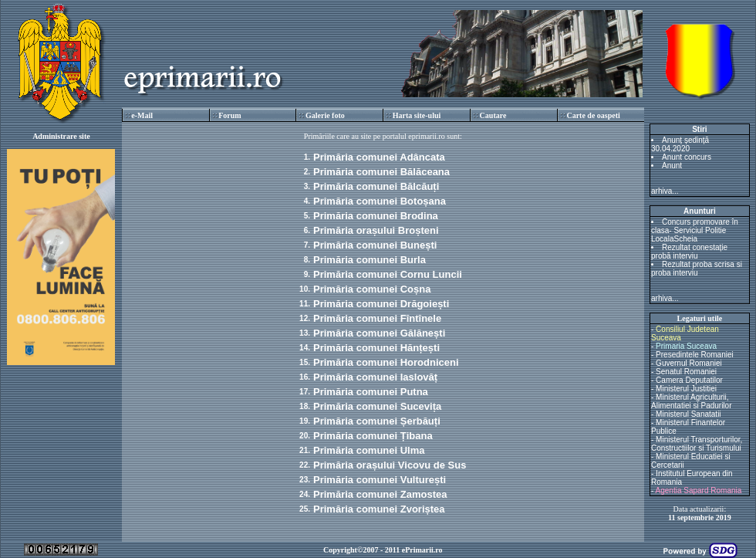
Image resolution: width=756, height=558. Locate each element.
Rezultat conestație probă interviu (689, 252)
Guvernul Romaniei (689, 363)
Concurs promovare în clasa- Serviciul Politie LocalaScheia (695, 230)
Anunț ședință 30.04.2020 (680, 144)
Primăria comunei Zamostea (380, 494)
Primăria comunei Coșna (372, 289)
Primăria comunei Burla (370, 260)
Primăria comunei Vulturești (380, 480)
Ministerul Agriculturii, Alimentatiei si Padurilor (692, 401)
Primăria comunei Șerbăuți (377, 421)
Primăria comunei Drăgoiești (381, 304)
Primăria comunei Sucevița (377, 406)
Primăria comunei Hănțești (376, 348)
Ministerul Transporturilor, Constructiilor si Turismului (697, 444)
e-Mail (142, 115)
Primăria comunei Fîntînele (377, 318)
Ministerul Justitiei (686, 389)
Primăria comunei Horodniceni (386, 362)
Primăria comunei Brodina (376, 216)
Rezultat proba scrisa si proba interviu (697, 269)
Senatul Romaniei (686, 372)
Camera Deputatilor (689, 380)
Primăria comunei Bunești (375, 245)
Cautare (493, 115)
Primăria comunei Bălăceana (381, 172)
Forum (229, 115)
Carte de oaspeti (593, 115)
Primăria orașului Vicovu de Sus (390, 465)
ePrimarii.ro (422, 550)
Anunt (672, 166)
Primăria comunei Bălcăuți (376, 186)
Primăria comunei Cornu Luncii (388, 274)
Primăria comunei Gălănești (379, 333)
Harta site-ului (417, 115)
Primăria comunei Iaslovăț (375, 377)
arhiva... (665, 191)
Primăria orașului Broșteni (376, 230)
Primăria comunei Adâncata (379, 157)
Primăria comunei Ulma (369, 450)
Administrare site (61, 136)
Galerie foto (325, 115)
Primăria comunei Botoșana (380, 201)
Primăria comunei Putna (371, 392)
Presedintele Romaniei (695, 355)
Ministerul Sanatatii (688, 414)
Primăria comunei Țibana (373, 436)
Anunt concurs (687, 157)
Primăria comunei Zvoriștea (379, 509)
